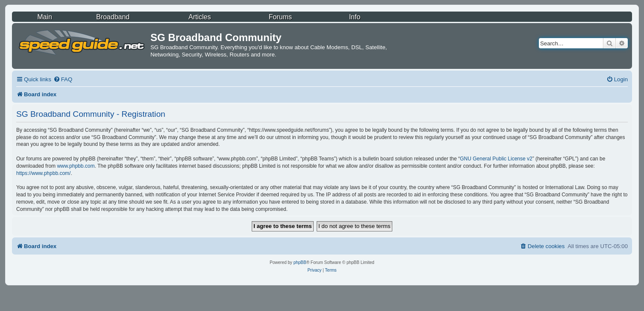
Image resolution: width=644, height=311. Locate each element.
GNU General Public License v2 (496, 159)
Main (45, 17)
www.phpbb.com (76, 166)
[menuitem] (63, 79)
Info (355, 17)
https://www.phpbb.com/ (43, 173)
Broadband (113, 17)
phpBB (300, 262)
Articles (200, 17)
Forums (280, 17)
